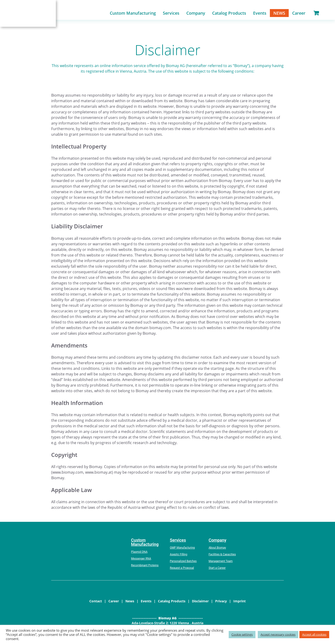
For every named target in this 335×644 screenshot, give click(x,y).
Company (196, 14)
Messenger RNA (141, 560)
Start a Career (217, 569)
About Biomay (217, 549)
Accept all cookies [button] (314, 634)
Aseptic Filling (179, 556)
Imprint (240, 602)
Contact (96, 602)
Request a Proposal (182, 569)
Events (260, 14)
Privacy (221, 602)
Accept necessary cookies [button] (278, 634)
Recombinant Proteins (145, 567)
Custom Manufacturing (133, 14)
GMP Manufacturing (182, 549)
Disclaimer (200, 602)
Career (299, 14)
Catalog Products (229, 14)
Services (171, 14)
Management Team (221, 563)
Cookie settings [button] (242, 634)
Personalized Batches (183, 563)
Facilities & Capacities (222, 556)
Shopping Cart (316, 14)
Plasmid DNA (139, 553)
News (279, 14)
